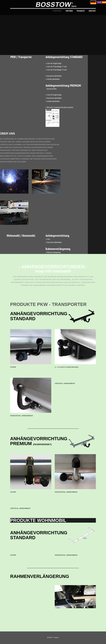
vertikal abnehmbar (65, 383)
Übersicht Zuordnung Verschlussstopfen (60, 107)
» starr (48, 239)
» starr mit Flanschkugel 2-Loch (56, 67)
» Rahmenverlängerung (53, 252)
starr (13, 367)
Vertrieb (69, 11)
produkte (81, 11)
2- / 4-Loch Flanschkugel (67, 367)
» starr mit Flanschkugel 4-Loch (56, 70)
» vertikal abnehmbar (53, 79)
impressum (56, 637)
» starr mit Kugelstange (54, 63)
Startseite (57, 11)
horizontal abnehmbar (22, 416)
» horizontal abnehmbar (54, 76)
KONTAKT (92, 11)
